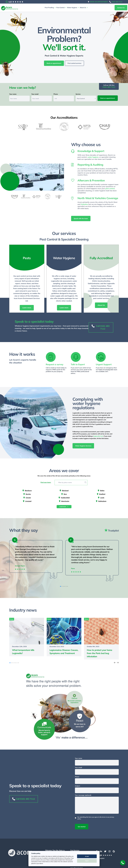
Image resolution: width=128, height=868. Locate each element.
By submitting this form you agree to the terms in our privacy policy (96, 818)
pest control (110, 189)
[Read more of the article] (27, 637)
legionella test (98, 436)
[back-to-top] (123, 863)
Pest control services (75, 63)
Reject (87, 861)
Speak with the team (81, 219)
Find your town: (46, 483)
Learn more (27, 308)
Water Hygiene (72, 8)
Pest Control (60, 8)
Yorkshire (84, 205)
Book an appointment (99, 2)
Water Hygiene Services (83, 446)
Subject (77, 786)
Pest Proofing (49, 8)
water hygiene (93, 157)
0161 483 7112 (117, 2)
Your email (35, 94)
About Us (83, 8)
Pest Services (75, 850)
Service (78, 94)
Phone (56, 94)
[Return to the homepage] (10, 8)
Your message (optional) (83, 795)
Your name (13, 94)
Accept (87, 856)
